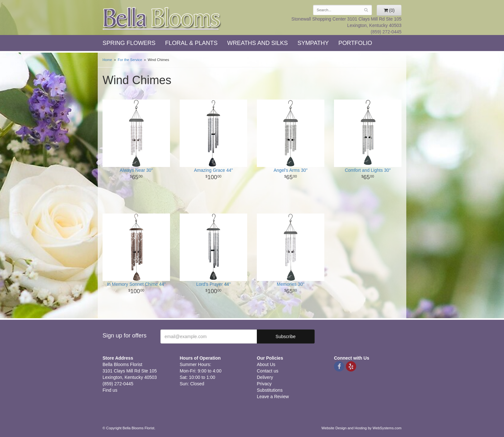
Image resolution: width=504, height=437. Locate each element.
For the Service (130, 60)
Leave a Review (273, 397)
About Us (266, 364)
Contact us (268, 371)
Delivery (265, 377)
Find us (110, 390)
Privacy (264, 384)
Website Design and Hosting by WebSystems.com (361, 428)
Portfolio (355, 43)
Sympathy (313, 43)
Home (107, 60)
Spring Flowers (129, 43)
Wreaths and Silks (258, 43)
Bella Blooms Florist (162, 19)
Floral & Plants (191, 43)
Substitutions (270, 390)
